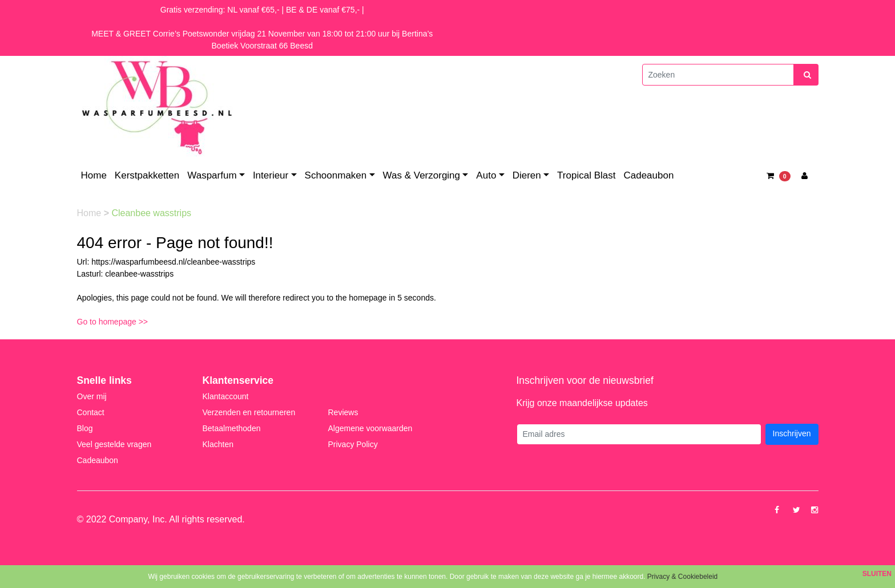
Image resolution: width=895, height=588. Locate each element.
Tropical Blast (586, 175)
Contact (91, 412)
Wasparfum (212, 175)
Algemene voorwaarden (370, 428)
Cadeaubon (648, 175)
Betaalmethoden (232, 428)
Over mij (92, 396)
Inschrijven (792, 433)
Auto (486, 175)
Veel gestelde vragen (114, 444)
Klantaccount (226, 396)
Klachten (218, 444)
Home (94, 175)
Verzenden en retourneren (249, 412)
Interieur (271, 175)
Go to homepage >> (113, 322)
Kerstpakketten (147, 175)
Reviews (343, 412)
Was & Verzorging (422, 175)
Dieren (527, 175)
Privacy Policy (353, 444)
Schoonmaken (336, 175)
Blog (85, 428)
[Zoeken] (718, 75)
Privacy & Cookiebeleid (682, 577)
